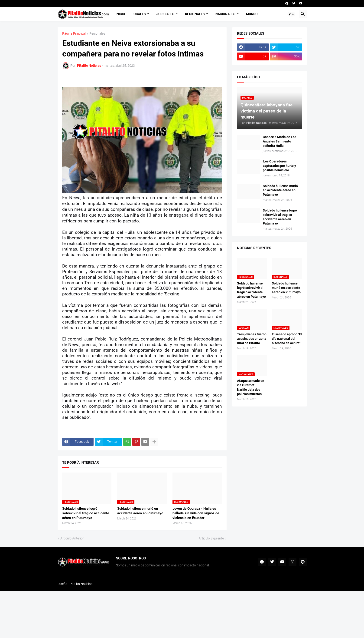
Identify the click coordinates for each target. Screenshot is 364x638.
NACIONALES (225, 14)
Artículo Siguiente (211, 538)
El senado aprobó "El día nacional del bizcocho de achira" (287, 339)
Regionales (97, 34)
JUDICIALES (165, 14)
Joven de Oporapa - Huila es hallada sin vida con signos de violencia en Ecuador (196, 513)
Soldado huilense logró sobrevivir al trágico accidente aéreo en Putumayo (86, 513)
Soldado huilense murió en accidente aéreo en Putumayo (140, 511)
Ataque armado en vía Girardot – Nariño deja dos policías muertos (251, 387)
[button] (291, 14)
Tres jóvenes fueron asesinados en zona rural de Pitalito (252, 339)
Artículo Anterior (72, 538)
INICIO (120, 14)
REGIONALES (195, 14)
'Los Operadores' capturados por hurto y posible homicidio (279, 166)
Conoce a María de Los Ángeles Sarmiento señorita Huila (279, 141)
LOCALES (139, 14)
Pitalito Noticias (81, 584)
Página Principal (74, 34)
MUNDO (252, 14)
